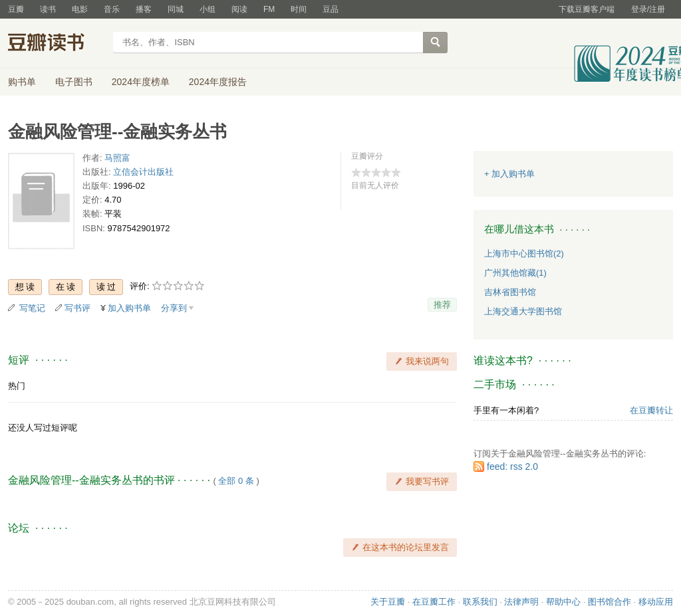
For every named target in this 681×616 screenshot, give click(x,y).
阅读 (239, 9)
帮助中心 (563, 602)
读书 (48, 9)
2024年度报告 (218, 82)
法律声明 (521, 602)
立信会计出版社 (143, 172)
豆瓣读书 (56, 44)
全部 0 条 (236, 481)
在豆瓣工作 (434, 602)
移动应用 (656, 602)
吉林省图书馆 (510, 292)
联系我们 (480, 602)
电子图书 (74, 82)
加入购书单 (129, 308)
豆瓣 (16, 9)
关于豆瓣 (388, 602)
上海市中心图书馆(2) (524, 254)
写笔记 (32, 308)
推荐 (442, 305)
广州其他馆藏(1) (515, 273)
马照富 (117, 158)
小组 (207, 9)
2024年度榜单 (141, 82)
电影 (80, 9)
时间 (299, 9)
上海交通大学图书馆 (523, 311)
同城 (176, 9)
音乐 (112, 9)
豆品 (331, 9)
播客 (144, 9)
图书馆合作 (610, 602)
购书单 (22, 82)
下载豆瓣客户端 (587, 9)
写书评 (77, 308)
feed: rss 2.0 (512, 466)
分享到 (174, 308)
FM (269, 9)
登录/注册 (648, 9)
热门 (17, 386)
